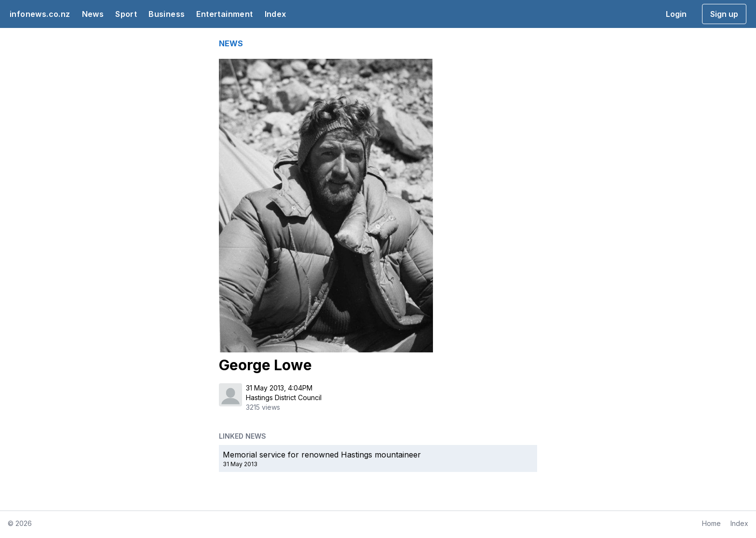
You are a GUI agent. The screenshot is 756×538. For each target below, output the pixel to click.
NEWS (231, 43)
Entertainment (224, 14)
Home (711, 523)
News (93, 14)
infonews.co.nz (40, 14)
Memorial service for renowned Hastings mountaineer (322, 455)
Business (167, 14)
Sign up (724, 14)
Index (276, 14)
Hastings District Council (284, 397)
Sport (126, 14)
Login (676, 14)
